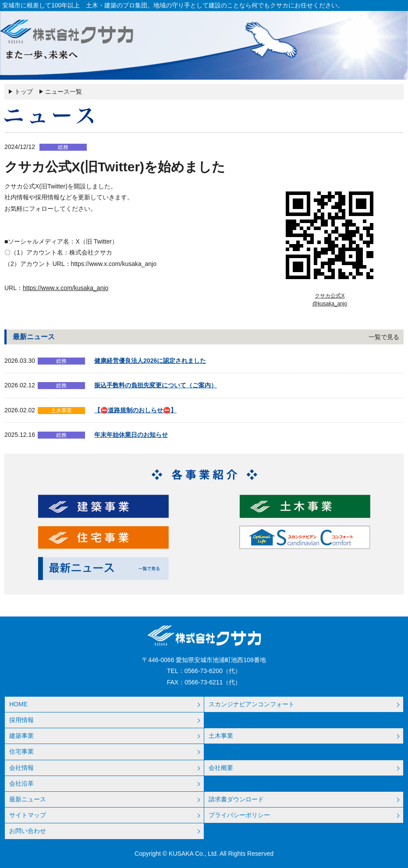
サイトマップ (28, 815)
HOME (18, 704)
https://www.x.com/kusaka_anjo (66, 288)
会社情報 (21, 768)
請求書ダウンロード (236, 799)
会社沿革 (21, 783)
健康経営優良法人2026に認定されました (150, 361)
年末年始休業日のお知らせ (131, 435)
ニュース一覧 (64, 92)
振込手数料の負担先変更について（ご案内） (156, 385)
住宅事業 (21, 751)
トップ (24, 92)
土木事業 (221, 736)
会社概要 (221, 768)
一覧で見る (384, 337)
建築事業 (21, 736)
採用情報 (21, 720)
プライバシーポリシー (239, 815)
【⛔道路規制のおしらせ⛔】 (135, 410)
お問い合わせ (28, 831)
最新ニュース (28, 799)
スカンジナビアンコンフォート (252, 704)
